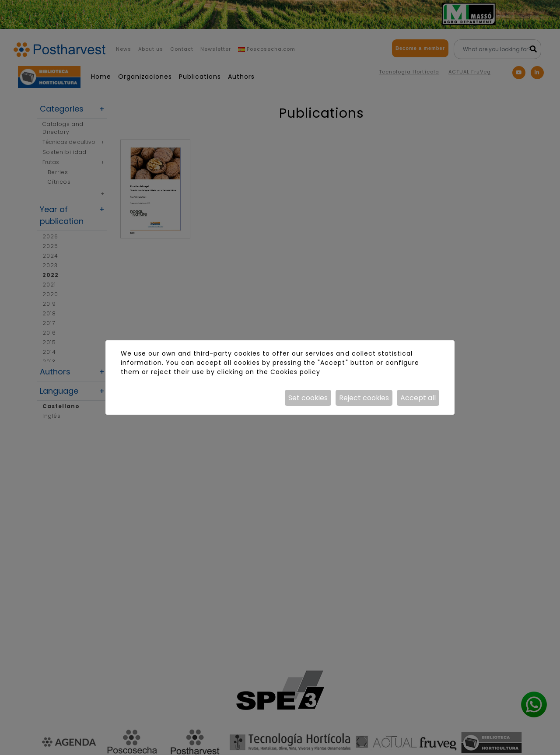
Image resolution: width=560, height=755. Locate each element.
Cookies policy (295, 372)
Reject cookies (364, 398)
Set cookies (308, 398)
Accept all (418, 398)
